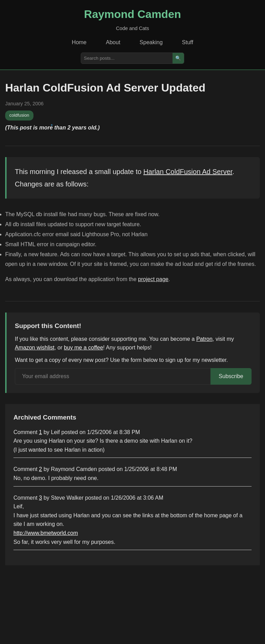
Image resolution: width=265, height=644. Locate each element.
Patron (204, 339)
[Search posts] (127, 58)
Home (79, 42)
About (113, 42)
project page (153, 279)
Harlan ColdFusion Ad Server (188, 172)
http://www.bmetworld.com (46, 533)
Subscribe (231, 376)
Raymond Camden (133, 14)
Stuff (188, 42)
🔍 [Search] (178, 58)
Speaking (151, 42)
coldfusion (19, 115)
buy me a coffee (84, 348)
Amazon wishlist (35, 348)
